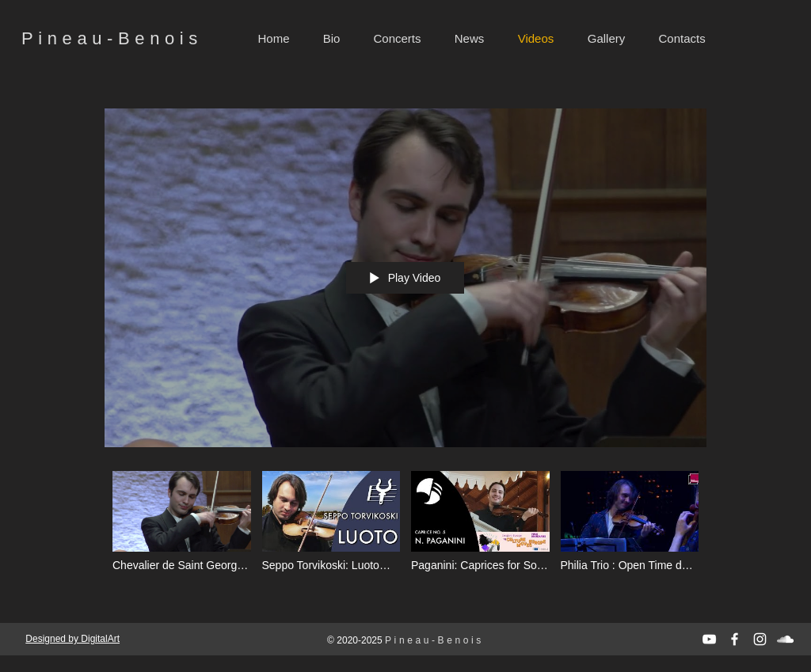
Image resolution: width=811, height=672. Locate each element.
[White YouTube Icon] (709, 639)
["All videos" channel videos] (405, 531)
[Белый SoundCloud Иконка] (785, 639)
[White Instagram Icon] (760, 639)
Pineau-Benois (112, 38)
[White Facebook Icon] (735, 639)
